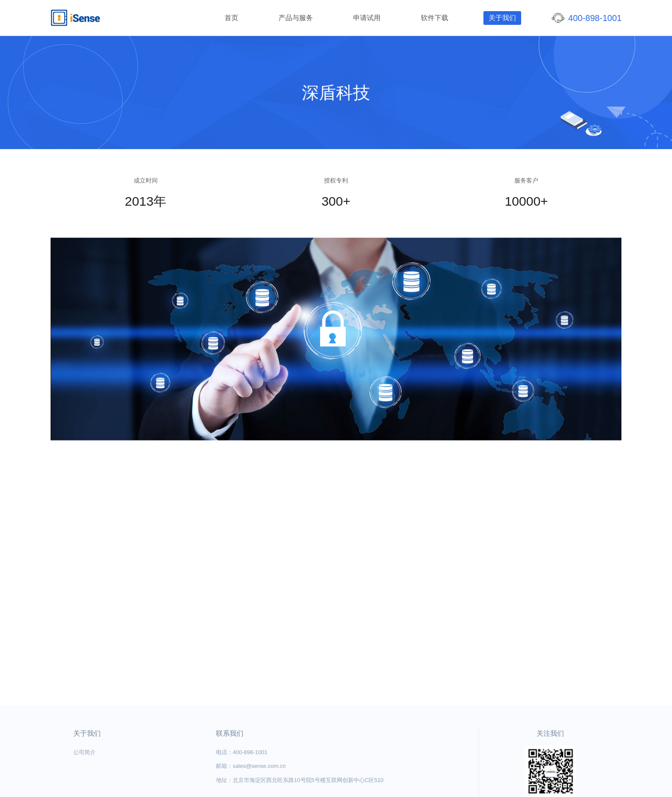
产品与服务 (296, 18)
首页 (231, 18)
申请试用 (367, 18)
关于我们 (502, 18)
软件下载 (435, 18)
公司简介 (84, 752)
